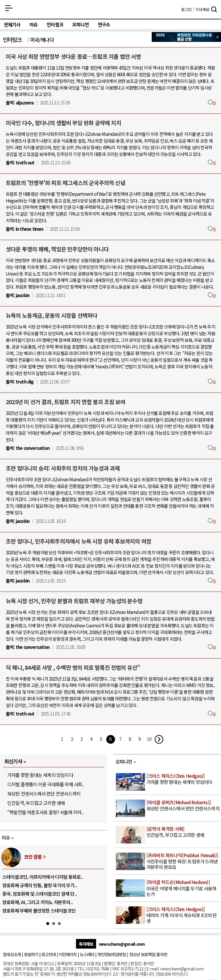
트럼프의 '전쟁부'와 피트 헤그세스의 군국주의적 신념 (66, 183)
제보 (202, 9)
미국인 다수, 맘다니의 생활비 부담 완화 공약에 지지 (63, 123)
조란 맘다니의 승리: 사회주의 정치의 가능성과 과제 (63, 468)
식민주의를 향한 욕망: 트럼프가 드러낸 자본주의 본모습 (183, 861)
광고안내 (48, 954)
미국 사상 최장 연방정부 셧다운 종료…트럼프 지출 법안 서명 (74, 56)
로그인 (186, 9)
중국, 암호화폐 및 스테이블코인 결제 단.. (40, 894)
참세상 (111, 9)
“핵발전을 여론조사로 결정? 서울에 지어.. (45, 812)
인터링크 (55, 25)
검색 (214, 10)
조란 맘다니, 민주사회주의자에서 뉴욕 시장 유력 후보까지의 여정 (78, 541)
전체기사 (12, 25)
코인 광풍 (33, 857)
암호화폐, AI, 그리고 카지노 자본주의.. (38, 902)
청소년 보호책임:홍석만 (148, 954)
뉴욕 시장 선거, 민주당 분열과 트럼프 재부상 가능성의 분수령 (74, 601)
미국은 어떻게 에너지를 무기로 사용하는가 (183, 888)
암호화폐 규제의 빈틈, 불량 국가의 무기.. (40, 885)
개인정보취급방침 (112, 954)
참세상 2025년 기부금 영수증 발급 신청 (186, 37)
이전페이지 (68, 954)
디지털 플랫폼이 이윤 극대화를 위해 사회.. (46, 784)
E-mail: (153, 969)
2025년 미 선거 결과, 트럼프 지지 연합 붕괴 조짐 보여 (66, 402)
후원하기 (31, 954)
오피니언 (81, 25)
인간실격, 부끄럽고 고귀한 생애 (36, 803)
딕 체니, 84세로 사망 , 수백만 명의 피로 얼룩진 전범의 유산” (73, 667)
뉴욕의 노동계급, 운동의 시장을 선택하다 (52, 315)
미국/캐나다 (42, 40)
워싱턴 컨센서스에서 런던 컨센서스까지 (44, 793)
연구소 (104, 25)
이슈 (33, 25)
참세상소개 (12, 954)
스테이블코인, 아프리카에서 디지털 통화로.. (43, 877)
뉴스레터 (87, 954)
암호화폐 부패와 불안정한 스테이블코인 (39, 910)
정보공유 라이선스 (172, 974)
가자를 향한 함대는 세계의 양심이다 (40, 775)
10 (149, 739)
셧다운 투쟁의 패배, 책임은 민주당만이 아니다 (57, 249)
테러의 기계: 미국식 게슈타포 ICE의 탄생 (183, 915)
